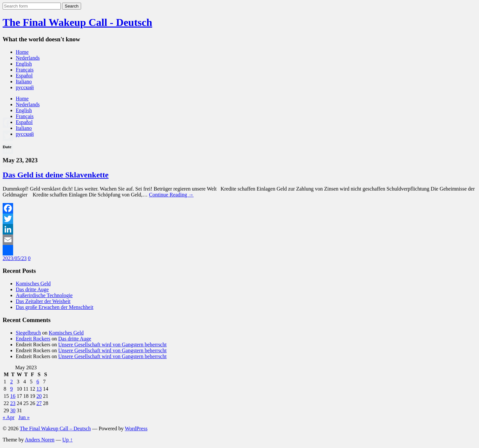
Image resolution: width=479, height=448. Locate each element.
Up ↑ (68, 440)
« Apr (9, 417)
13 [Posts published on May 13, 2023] (39, 389)
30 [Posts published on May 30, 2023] (13, 410)
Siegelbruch (28, 333)
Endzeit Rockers (33, 339)
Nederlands (28, 58)
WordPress (136, 428)
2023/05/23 (15, 258)
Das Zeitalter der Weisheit (43, 301)
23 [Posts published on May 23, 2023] (13, 403)
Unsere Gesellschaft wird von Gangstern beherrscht (112, 345)
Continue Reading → (171, 195)
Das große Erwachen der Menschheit (54, 307)
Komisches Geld (33, 284)
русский (25, 87)
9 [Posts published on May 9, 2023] (11, 389)
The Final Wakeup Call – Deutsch (55, 428)
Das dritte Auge (32, 289)
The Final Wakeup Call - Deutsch (77, 22)
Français (25, 70)
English (24, 64)
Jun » (24, 417)
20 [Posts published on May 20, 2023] (39, 396)
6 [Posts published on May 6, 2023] (38, 382)
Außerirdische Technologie (44, 295)
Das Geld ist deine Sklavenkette (56, 175)
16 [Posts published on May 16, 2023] (13, 396)
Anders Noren (40, 440)
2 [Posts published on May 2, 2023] (11, 382)
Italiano (24, 81)
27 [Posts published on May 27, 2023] (39, 403)
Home (22, 52)
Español (24, 76)
